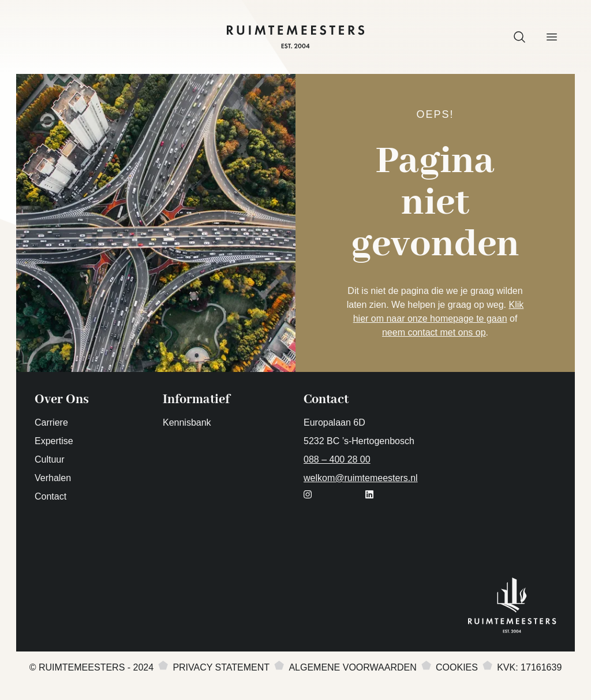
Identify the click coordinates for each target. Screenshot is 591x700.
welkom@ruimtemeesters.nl (361, 478)
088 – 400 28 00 (337, 459)
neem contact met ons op (434, 332)
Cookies (457, 667)
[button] (519, 37)
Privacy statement (221, 667)
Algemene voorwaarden (352, 667)
